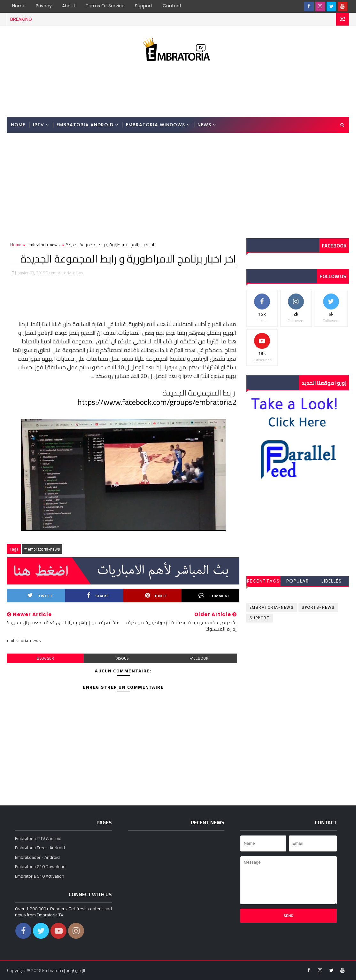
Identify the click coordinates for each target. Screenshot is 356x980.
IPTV (39, 125)
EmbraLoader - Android (37, 857)
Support (144, 6)
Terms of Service (105, 6)
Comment (214, 596)
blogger (45, 658)
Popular (298, 581)
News (204, 125)
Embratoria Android (85, 125)
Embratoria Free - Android (40, 848)
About (69, 6)
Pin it (156, 596)
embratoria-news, (67, 273)
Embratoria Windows (155, 125)
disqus (122, 658)
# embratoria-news (42, 549)
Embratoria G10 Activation (40, 876)
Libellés (332, 581)
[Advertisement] (178, 91)
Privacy (44, 6)
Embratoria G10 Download (40, 866)
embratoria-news (43, 245)
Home (19, 6)
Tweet (40, 596)
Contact (172, 6)
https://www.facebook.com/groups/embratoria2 (157, 402)
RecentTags (263, 581)
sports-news (318, 607)
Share (98, 596)
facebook (199, 658)
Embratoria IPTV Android (38, 838)
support (260, 618)
